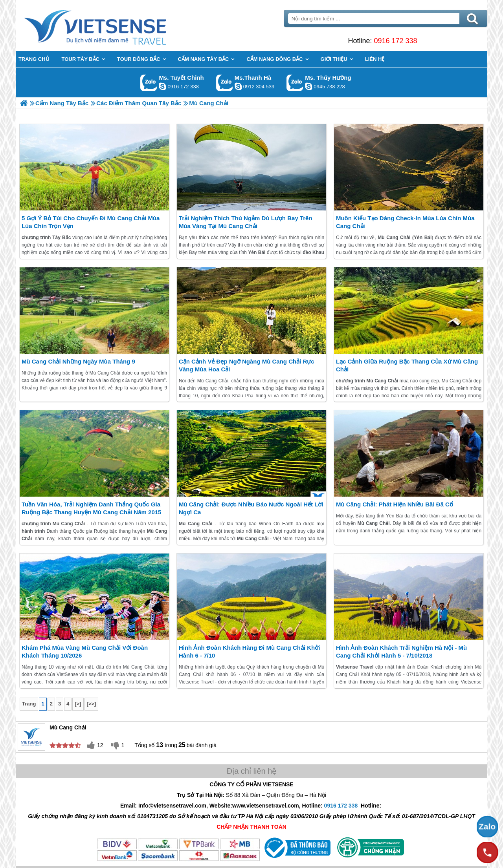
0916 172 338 (395, 41)
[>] (78, 704)
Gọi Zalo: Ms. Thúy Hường (295, 83)
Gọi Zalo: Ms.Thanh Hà (225, 83)
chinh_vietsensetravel (162, 86)
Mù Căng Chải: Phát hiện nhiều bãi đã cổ (395, 504)
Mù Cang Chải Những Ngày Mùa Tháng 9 (78, 361)
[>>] (92, 704)
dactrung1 (308, 86)
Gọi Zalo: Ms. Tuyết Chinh (149, 83)
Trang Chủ (115, 26)
